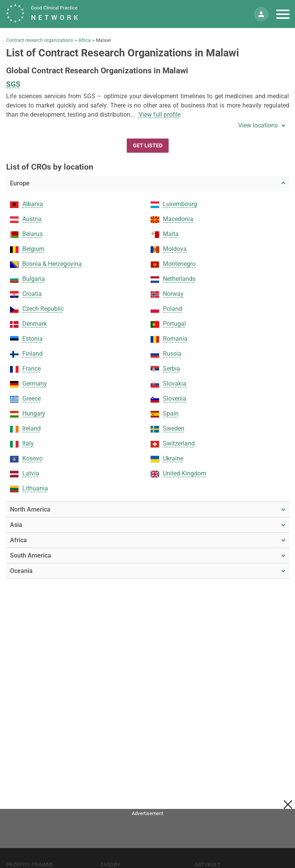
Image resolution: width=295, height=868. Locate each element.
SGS (13, 84)
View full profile (160, 115)
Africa (85, 40)
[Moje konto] (261, 14)
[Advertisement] (147, 836)
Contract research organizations (40, 40)
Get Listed (148, 145)
